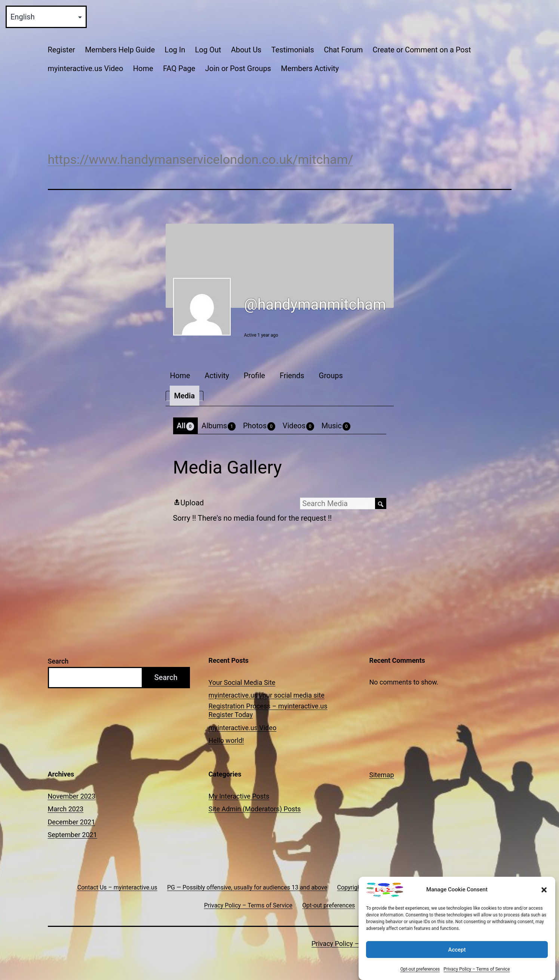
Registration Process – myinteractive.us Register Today (268, 710)
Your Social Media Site (242, 682)
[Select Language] (46, 17)
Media (185, 396)
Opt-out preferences (420, 974)
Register (62, 50)
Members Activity (310, 68)
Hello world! (226, 740)
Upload (189, 503)
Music (336, 426)
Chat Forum (343, 50)
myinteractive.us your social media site (267, 695)
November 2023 (72, 796)
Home (143, 68)
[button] (544, 895)
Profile (254, 376)
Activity (217, 376)
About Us (246, 50)
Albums (219, 426)
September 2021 (73, 835)
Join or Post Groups (238, 68)
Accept (457, 955)
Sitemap (382, 775)
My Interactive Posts (239, 796)
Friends (292, 376)
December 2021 (72, 822)
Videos (298, 426)
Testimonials (293, 50)
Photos (259, 426)
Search (58, 661)
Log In (175, 50)
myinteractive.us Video (86, 68)
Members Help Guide (120, 50)
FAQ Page (179, 68)
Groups (331, 376)
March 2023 (66, 809)
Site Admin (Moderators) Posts (255, 809)
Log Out (208, 50)
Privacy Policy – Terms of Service (477, 974)
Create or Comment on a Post (422, 50)
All (186, 426)
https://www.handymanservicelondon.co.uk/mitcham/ (201, 159)
